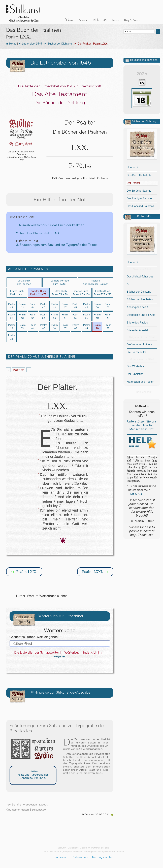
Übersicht (133, 167)
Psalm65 (44, 327)
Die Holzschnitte (137, 352)
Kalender (84, 22)
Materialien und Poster (140, 382)
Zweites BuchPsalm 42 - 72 (38, 293)
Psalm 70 (19, 370)
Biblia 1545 (100, 22)
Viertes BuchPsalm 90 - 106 (81, 293)
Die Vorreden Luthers (139, 344)
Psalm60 (97, 316)
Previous (8, 370)
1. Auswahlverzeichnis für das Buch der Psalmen (50, 225)
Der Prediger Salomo (139, 198)
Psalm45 (44, 306)
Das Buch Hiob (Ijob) (139, 175)
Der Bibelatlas (135, 374)
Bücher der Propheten (140, 299)
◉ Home (11, 44)
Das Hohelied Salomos (140, 206)
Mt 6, (135, 494)
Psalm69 (86, 327)
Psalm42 (11, 306)
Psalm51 (108, 306)
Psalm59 (86, 316)
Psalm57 (65, 316)
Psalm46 (54, 306)
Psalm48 (76, 306)
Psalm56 (54, 316)
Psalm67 (65, 327)
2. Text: (38, 233)
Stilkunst (26, 12)
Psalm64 (33, 327)
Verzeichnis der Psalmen (24, 282)
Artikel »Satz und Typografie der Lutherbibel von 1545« (33, 775)
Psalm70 (97, 327)
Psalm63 (22, 327)
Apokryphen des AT (138, 307)
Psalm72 (11, 337)
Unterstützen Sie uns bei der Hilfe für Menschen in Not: (142, 425)
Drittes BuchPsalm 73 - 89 (60, 293)
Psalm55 (44, 316)
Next (29, 370)
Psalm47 (65, 306)
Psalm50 (97, 306)
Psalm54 (33, 316)
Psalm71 (108, 327)
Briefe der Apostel (137, 330)
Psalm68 (76, 327)
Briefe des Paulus (137, 323)
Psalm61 (108, 316)
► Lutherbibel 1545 (30, 44)
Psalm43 (22, 306)
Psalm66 (54, 327)
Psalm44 (33, 306)
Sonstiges (115, 22)
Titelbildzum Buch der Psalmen (95, 282)
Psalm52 (11, 316)
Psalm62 (11, 327)
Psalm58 (76, 316)
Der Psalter (134, 183)
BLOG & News (132, 22)
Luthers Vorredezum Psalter (60, 282)
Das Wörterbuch (137, 366)
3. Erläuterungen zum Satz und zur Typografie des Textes (57, 245)
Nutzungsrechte (102, 857)
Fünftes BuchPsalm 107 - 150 (103, 293)
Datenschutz (80, 857)
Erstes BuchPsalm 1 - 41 (17, 293)
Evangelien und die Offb (141, 315)
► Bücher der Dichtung (58, 44)
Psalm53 (22, 316)
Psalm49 (86, 306)
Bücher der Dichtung (139, 292)
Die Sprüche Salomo (139, 191)
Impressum (62, 857)
